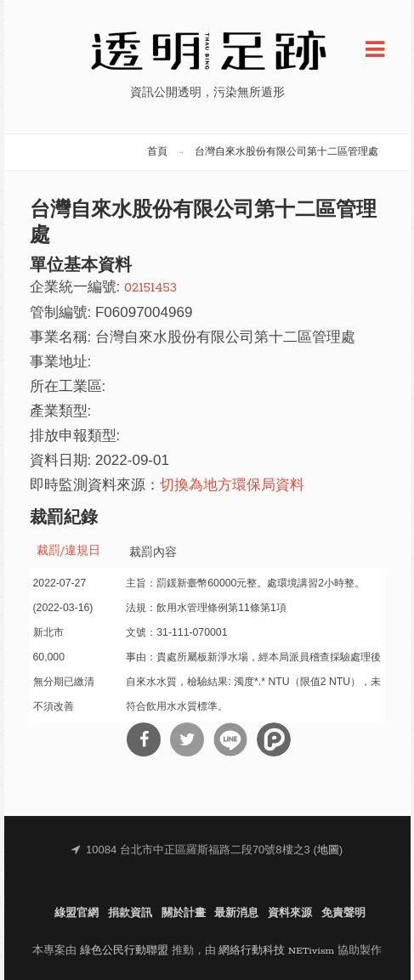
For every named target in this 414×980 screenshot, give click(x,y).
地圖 (328, 850)
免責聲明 (343, 913)
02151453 (150, 288)
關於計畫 (184, 913)
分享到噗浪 (274, 739)
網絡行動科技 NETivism (276, 951)
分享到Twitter (187, 739)
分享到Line (230, 739)
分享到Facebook (144, 739)
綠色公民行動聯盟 (124, 951)
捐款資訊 (130, 913)
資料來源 (290, 913)
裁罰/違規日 (68, 551)
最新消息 (236, 913)
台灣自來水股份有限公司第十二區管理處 (286, 152)
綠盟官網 (77, 913)
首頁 (157, 152)
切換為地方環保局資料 (232, 486)
